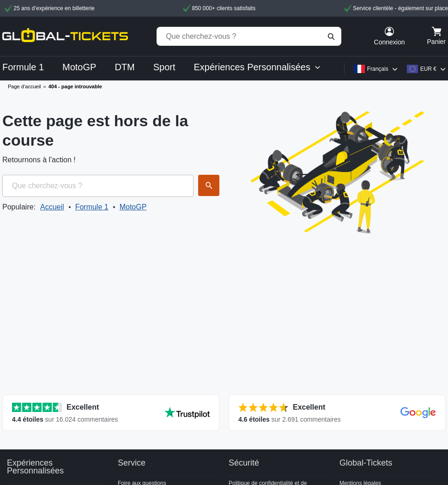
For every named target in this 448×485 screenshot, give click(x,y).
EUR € (428, 69)
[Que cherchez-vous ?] (249, 36)
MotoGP (133, 207)
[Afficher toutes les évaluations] (111, 413)
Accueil (52, 207)
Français (378, 69)
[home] (65, 36)
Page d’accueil (24, 86)
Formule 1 (92, 207)
